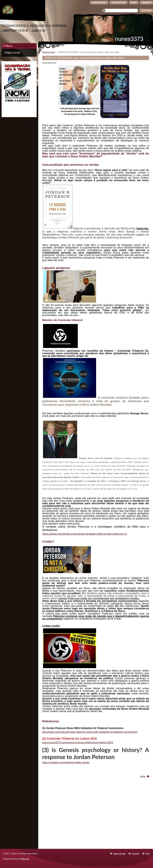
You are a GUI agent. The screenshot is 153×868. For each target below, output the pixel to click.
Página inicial (12, 53)
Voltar (143, 776)
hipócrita (142, 228)
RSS (148, 854)
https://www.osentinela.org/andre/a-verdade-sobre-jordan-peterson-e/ (85, 534)
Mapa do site (119, 854)
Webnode (25, 859)
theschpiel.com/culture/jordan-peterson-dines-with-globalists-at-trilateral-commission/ (90, 732)
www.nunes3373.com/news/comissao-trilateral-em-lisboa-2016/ (78, 743)
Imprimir (135, 854)
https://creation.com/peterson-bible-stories (66, 762)
